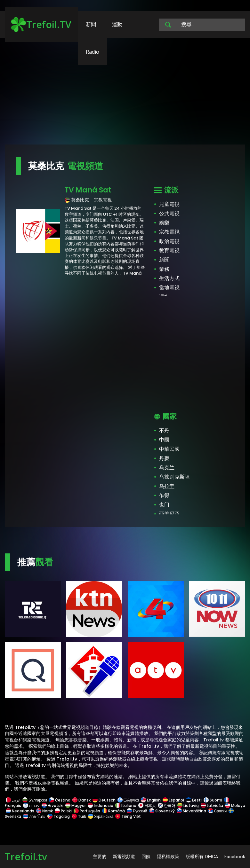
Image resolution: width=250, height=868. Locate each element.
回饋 (146, 856)
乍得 (164, 495)
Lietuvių (188, 805)
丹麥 (164, 458)
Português (87, 811)
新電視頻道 (124, 856)
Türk (79, 816)
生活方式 (169, 278)
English (151, 800)
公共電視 (169, 213)
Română (113, 811)
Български (35, 800)
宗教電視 (169, 232)
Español (173, 800)
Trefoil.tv (26, 857)
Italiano (126, 805)
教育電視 (169, 250)
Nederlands (20, 811)
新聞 (91, 24)
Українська (101, 816)
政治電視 (169, 241)
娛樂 (164, 223)
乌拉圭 (167, 486)
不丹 (164, 430)
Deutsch (104, 800)
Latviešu (212, 805)
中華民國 (169, 449)
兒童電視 (169, 204)
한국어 (167, 805)
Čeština (60, 800)
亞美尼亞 (169, 514)
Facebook (235, 856)
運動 (117, 24)
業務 (164, 269)
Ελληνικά (128, 800)
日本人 (147, 805)
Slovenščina (191, 811)
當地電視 (169, 288)
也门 (164, 505)
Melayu (235, 805)
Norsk (44, 811)
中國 (164, 440)
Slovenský (162, 811)
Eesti (194, 800)
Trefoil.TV (41, 25)
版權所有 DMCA (202, 856)
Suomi (213, 800)
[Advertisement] (125, 94)
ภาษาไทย (34, 816)
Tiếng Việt (128, 816)
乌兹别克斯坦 (174, 477)
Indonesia (101, 805)
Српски (218, 811)
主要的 (100, 856)
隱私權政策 (168, 856)
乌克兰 (167, 468)
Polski (63, 811)
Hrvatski (52, 805)
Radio (93, 52)
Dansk (81, 800)
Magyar (76, 805)
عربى (13, 800)
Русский (137, 811)
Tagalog (59, 816)
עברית (31, 805)
